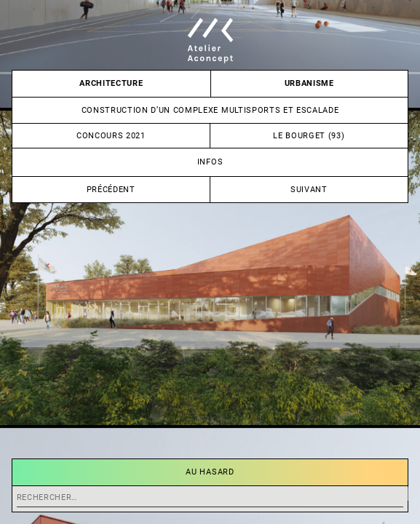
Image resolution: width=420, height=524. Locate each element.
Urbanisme (309, 83)
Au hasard (210, 472)
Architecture (111, 83)
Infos (210, 162)
